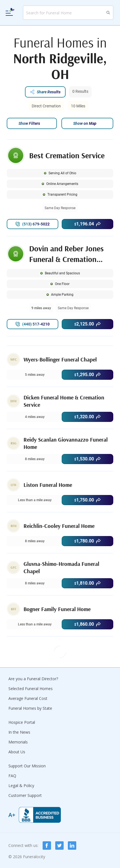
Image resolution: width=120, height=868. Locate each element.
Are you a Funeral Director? (33, 679)
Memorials (18, 742)
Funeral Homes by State (30, 708)
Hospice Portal (22, 722)
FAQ (12, 776)
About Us (17, 752)
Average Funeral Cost (28, 698)
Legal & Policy (21, 786)
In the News (19, 732)
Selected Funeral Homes (31, 689)
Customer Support (25, 795)
